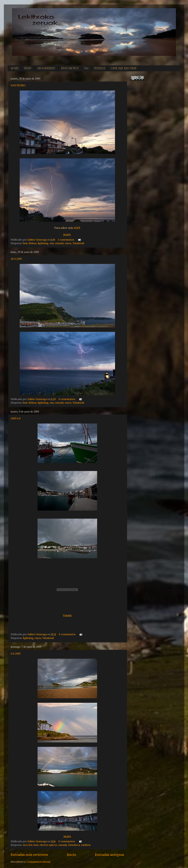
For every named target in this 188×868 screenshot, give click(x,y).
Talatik (67, 616)
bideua (33, 243)
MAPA (67, 235)
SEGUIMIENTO (46, 68)
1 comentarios (66, 240)
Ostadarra (74, 845)
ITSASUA (100, 68)
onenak (59, 243)
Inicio (71, 855)
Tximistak (78, 243)
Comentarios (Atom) (39, 862)
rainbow (86, 845)
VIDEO (28, 68)
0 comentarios (67, 399)
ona (52, 243)
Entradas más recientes (29, 855)
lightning (43, 243)
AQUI (77, 228)
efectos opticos (48, 845)
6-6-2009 (16, 654)
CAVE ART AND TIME (124, 68)
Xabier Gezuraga (37, 240)
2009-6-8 (16, 418)
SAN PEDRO (18, 85)
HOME (15, 68)
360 (86, 68)
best (25, 243)
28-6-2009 (16, 259)
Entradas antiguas (109, 855)
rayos (68, 243)
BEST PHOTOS (70, 68)
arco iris (28, 845)
